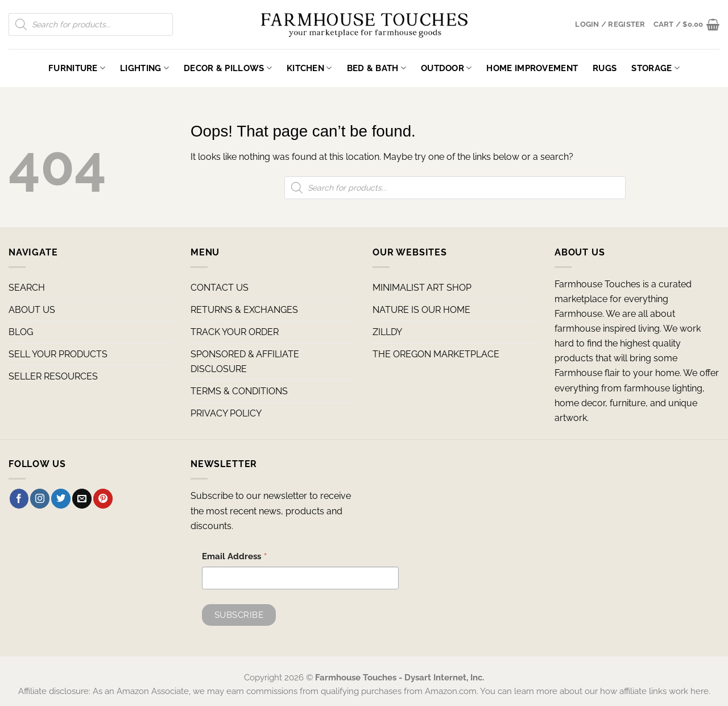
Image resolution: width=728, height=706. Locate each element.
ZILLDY (387, 332)
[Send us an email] (82, 498)
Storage (655, 68)
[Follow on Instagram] (40, 498)
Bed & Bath (377, 68)
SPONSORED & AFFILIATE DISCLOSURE (245, 362)
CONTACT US (220, 288)
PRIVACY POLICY (226, 413)
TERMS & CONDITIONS (239, 391)
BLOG (21, 332)
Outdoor (446, 68)
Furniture (77, 68)
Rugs (605, 68)
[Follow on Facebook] (19, 498)
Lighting (144, 68)
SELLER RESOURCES (53, 376)
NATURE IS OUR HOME (421, 310)
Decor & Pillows (228, 68)
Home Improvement (532, 68)
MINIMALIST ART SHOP (422, 288)
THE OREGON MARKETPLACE (436, 354)
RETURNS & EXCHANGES (244, 310)
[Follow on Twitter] (61, 498)
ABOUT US (32, 310)
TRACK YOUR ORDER (235, 332)
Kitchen (309, 68)
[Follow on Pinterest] (103, 498)
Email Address (235, 558)
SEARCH (27, 288)
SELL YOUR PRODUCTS (58, 354)
